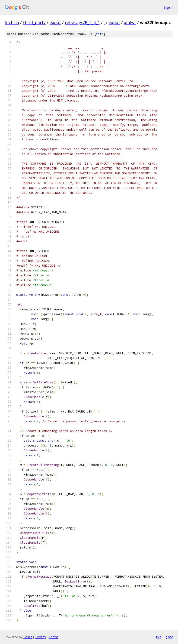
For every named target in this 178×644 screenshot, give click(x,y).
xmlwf (130, 22)
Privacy (41, 637)
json (170, 637)
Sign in (168, 7)
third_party (34, 22)
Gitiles (28, 637)
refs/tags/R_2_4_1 (82, 22)
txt (159, 637)
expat (55, 22)
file (100, 34)
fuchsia (12, 22)
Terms (54, 637)
